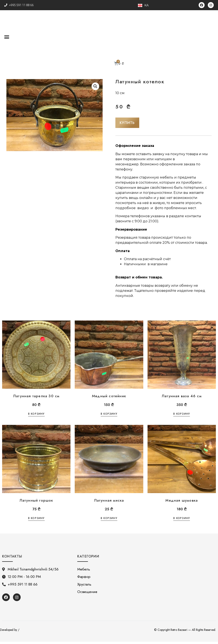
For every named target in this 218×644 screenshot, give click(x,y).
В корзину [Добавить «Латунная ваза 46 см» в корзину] (182, 416)
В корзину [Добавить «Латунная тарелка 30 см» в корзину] (36, 416)
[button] (7, 37)
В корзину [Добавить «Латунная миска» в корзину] (109, 521)
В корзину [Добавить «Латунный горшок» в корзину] (36, 521)
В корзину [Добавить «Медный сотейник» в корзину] (109, 416)
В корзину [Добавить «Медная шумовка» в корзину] (182, 521)
